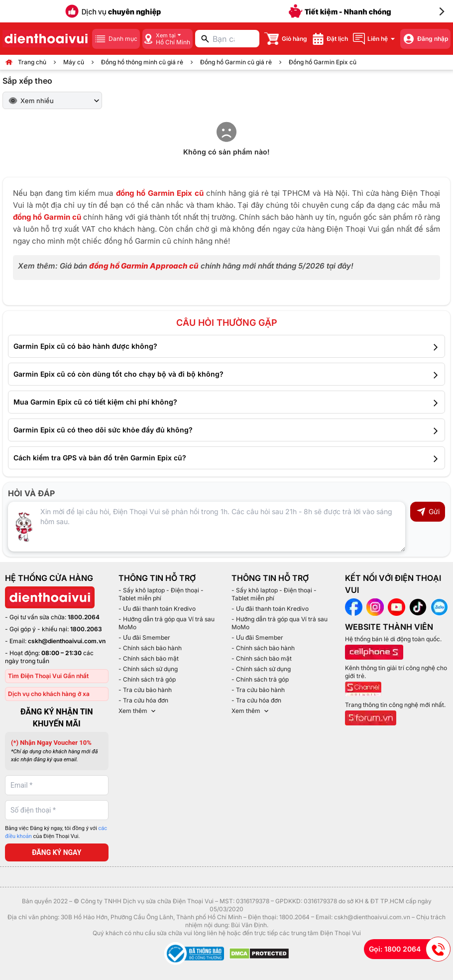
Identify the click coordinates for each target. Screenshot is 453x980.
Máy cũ (74, 62)
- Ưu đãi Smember (144, 637)
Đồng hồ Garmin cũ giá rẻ (236, 62)
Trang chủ (32, 62)
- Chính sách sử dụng (148, 669)
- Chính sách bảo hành (150, 648)
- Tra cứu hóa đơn (143, 700)
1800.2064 (84, 617)
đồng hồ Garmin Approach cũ (144, 266)
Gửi (428, 512)
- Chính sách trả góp (147, 679)
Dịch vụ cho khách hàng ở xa (49, 694)
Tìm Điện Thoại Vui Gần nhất (48, 676)
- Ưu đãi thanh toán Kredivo (157, 609)
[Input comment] (207, 527)
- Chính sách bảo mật (149, 658)
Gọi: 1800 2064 (410, 949)
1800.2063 (86, 629)
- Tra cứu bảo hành (145, 690)
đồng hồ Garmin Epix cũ (160, 193)
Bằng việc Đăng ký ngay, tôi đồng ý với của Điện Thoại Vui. (56, 833)
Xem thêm (138, 711)
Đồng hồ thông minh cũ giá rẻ (142, 62)
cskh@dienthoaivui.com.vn (67, 641)
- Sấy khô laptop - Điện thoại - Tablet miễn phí (161, 594)
